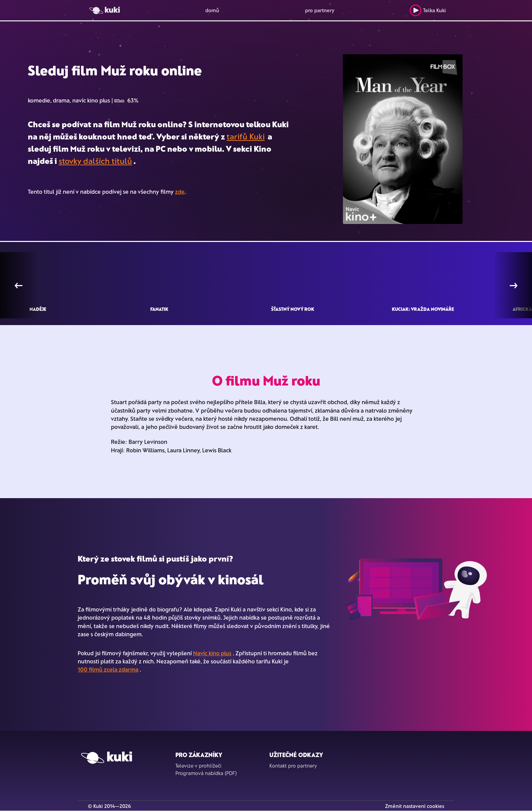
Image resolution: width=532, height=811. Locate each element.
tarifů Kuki (246, 136)
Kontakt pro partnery (293, 766)
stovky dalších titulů (95, 161)
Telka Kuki (428, 10)
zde (180, 191)
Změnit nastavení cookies (415, 806)
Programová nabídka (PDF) (206, 773)
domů (212, 10)
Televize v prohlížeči (198, 766)
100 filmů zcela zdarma (108, 669)
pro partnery (320, 10)
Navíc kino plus (212, 653)
